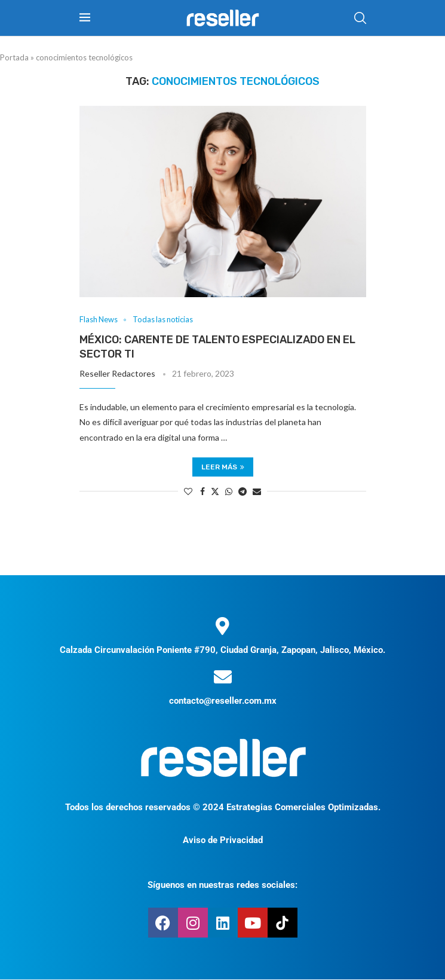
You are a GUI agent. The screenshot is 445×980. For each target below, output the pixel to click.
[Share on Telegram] (243, 491)
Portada (14, 57)
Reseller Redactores (117, 373)
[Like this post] (188, 491)
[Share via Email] (257, 491)
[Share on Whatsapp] (229, 491)
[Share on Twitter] (215, 491)
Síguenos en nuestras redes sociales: (222, 886)
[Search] (360, 18)
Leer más (223, 467)
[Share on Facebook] (202, 491)
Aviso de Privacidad (223, 841)
